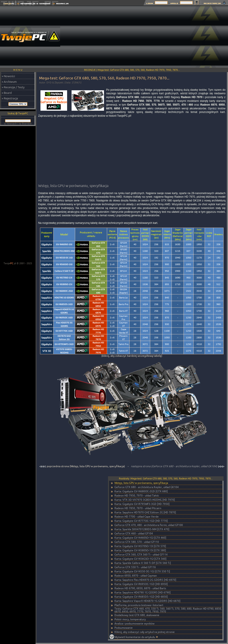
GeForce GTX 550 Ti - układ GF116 (135, 567)
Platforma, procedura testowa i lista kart (139, 605)
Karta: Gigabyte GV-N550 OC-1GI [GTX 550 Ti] (142, 571)
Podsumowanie (124, 628)
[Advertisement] (147, 37)
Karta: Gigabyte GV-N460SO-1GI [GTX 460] (140, 538)
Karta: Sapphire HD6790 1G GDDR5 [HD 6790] (143, 592)
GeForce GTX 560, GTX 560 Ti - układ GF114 (141, 554)
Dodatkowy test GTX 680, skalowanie (137, 615)
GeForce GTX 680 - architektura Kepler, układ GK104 (147, 487)
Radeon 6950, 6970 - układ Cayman (136, 576)
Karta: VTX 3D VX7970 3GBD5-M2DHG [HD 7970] (145, 500)
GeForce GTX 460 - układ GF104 (134, 533)
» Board (7, 93)
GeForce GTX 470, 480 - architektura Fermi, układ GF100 (149, 525)
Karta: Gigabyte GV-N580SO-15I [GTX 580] (140, 550)
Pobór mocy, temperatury (130, 619)
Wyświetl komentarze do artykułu (135, 637)
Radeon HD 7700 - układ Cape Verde (137, 517)
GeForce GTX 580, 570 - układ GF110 (137, 542)
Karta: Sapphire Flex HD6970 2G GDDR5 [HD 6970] (145, 580)
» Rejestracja (10, 98)
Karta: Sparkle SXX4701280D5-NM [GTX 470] (142, 529)
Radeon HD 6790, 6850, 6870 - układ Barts (140, 588)
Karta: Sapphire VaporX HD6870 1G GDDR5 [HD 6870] (147, 601)
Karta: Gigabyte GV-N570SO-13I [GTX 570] (140, 546)
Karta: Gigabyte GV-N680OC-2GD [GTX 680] (141, 491)
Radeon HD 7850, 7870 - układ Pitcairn (138, 508)
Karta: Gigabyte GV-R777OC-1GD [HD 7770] (141, 521)
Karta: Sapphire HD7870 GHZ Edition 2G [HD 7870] (145, 512)
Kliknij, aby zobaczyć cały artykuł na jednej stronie (145, 632)
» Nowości (8, 76)
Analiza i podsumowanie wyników (134, 623)
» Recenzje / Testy (13, 87)
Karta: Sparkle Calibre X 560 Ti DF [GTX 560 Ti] (143, 563)
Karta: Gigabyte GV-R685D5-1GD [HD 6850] (141, 597)
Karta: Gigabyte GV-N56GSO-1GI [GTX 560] (140, 559)
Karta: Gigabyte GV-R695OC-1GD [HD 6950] (141, 584)
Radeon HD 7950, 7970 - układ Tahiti (137, 495)
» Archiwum (9, 82)
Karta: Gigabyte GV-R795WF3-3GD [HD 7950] (142, 504)
